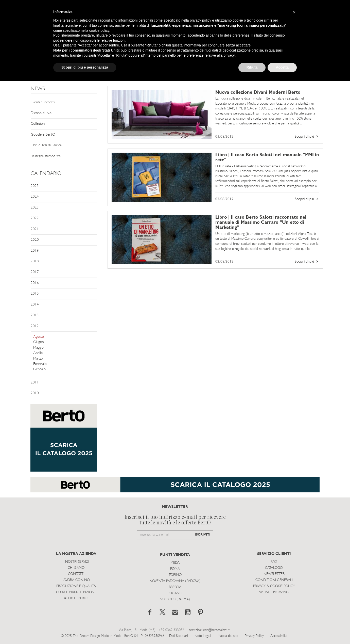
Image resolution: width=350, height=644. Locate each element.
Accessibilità (279, 636)
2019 (35, 251)
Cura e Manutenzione (76, 592)
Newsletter (274, 574)
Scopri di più (307, 136)
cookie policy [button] (99, 30)
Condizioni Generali (274, 580)
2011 (35, 383)
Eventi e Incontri (43, 102)
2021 (35, 229)
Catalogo (274, 568)
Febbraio (40, 364)
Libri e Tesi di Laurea (46, 145)
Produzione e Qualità (76, 586)
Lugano (175, 593)
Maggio (38, 348)
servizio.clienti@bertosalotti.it (209, 630)
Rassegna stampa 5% (46, 156)
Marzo (38, 359)
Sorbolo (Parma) (175, 599)
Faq (274, 562)
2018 (35, 261)
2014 (35, 305)
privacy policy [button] (201, 20)
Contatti (76, 574)
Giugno (39, 342)
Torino (175, 575)
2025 (35, 186)
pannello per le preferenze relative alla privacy (199, 55)
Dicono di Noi (41, 113)
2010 (35, 393)
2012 (35, 326)
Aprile (38, 353)
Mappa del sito (228, 636)
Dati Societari (179, 636)
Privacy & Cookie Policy (274, 586)
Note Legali (203, 636)
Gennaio (39, 369)
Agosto (39, 337)
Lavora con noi (76, 580)
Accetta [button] (282, 67)
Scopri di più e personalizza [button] (85, 67)
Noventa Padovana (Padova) (175, 581)
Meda (175, 563)
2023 (35, 208)
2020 (35, 240)
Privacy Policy (254, 636)
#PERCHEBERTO (76, 598)
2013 (35, 315)
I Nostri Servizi (76, 562)
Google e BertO (43, 135)
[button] (294, 12)
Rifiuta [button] (252, 67)
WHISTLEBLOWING (274, 592)
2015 (35, 294)
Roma (175, 569)
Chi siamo (76, 568)
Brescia (175, 587)
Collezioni (38, 124)
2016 (35, 283)
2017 (35, 272)
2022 (35, 218)
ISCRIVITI (203, 535)
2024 (35, 197)
